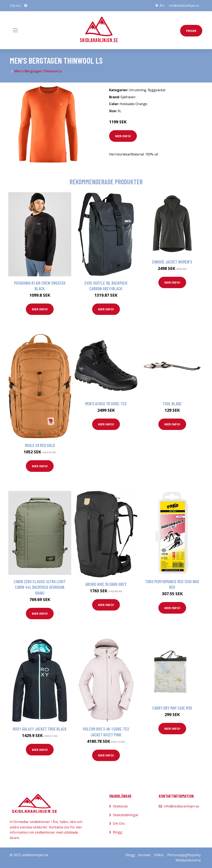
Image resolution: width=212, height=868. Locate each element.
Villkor (159, 855)
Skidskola (120, 806)
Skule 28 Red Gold (40, 445)
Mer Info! (123, 136)
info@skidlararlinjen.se (184, 5)
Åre (162, 5)
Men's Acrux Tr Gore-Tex (106, 404)
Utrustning (138, 90)
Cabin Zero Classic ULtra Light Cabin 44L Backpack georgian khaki (40, 587)
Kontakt (145, 855)
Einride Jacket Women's (172, 262)
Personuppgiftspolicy (184, 855)
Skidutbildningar (126, 815)
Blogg (117, 832)
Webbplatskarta (188, 860)
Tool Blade (172, 404)
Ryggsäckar (157, 90)
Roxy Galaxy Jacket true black (40, 729)
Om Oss (119, 823)
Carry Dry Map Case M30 (172, 708)
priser (191, 31)
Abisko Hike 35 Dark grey (106, 584)
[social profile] (26, 6)
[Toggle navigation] (15, 30)
